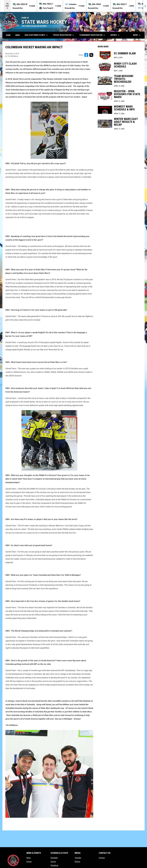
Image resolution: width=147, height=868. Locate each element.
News (29, 858)
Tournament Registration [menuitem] (92, 35)
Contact (102, 858)
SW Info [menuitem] (115, 35)
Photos (77, 862)
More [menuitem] (137, 35)
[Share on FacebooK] (86, 55)
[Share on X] (91, 55)
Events (29, 862)
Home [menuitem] (8, 35)
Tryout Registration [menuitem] (64, 35)
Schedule (54, 858)
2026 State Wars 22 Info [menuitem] (36, 35)
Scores (53, 862)
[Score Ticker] (73, 6)
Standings (54, 865)
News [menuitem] (18, 35)
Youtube (78, 858)
